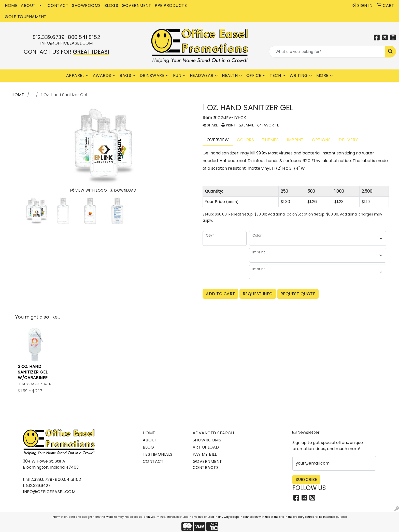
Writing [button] (299, 75)
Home (149, 433)
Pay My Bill (205, 454)
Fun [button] (177, 75)
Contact (153, 461)
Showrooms (207, 440)
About (150, 440)
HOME (11, 5)
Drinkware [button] (152, 75)
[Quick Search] (327, 52)
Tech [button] (275, 75)
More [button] (322, 75)
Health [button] (230, 75)
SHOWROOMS (86, 5)
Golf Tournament (26, 17)
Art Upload (206, 447)
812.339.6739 (48, 37)
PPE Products (171, 5)
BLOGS (111, 5)
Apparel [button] (75, 75)
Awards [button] (102, 75)
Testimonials (158, 454)
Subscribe (306, 479)
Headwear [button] (202, 75)
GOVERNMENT (136, 5)
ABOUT (28, 5)
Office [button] (254, 75)
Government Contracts (207, 464)
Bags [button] (125, 75)
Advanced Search (213, 433)
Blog (148, 447)
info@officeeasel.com (66, 43)
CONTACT (58, 5)
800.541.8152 (84, 37)
